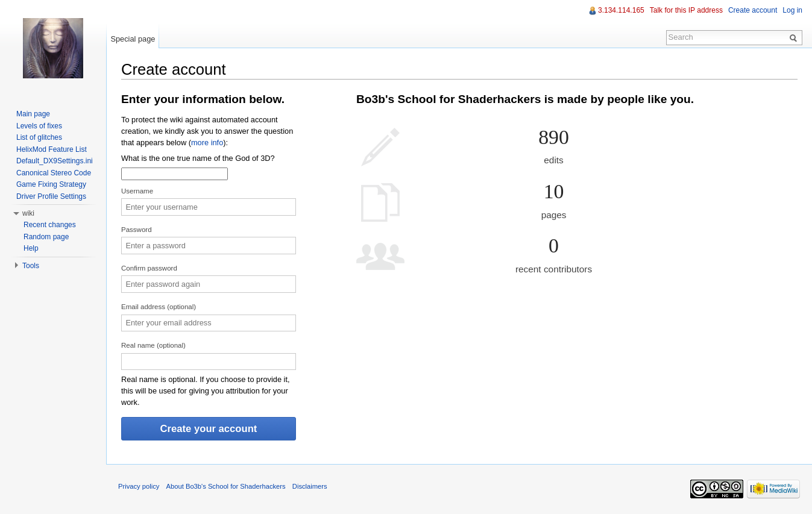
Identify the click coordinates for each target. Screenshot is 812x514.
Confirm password (149, 268)
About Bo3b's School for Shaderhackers (226, 486)
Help (31, 248)
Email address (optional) (159, 307)
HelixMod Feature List (52, 149)
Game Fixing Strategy (51, 184)
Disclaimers (310, 486)
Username (137, 191)
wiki (28, 213)
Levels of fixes (39, 126)
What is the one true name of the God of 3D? (198, 158)
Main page (33, 114)
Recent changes (50, 225)
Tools (31, 266)
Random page (46, 237)
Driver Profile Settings (51, 196)
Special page (133, 39)
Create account (753, 10)
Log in (792, 10)
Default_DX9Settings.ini (55, 161)
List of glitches (39, 137)
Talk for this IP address (686, 10)
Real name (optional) (153, 345)
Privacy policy (139, 486)
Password (137, 230)
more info (207, 143)
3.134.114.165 (621, 10)
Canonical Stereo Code (54, 173)
